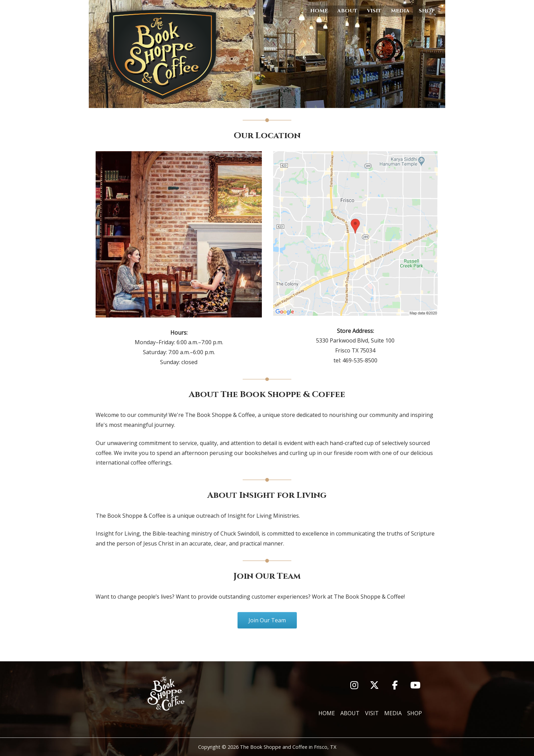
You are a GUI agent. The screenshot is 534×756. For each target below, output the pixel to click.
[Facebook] (395, 685)
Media (400, 11)
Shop (427, 11)
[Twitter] (374, 685)
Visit (374, 11)
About (347, 11)
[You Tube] (416, 685)
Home (319, 11)
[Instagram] (354, 685)
